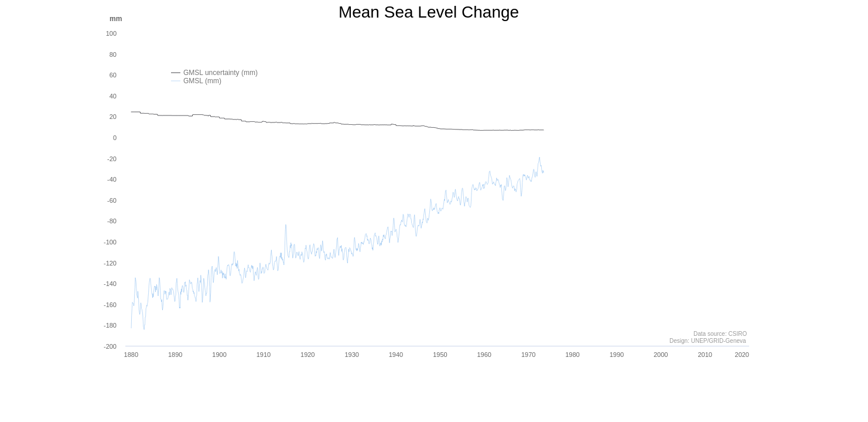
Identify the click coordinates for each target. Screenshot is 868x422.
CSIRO (737, 334)
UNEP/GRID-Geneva (718, 341)
